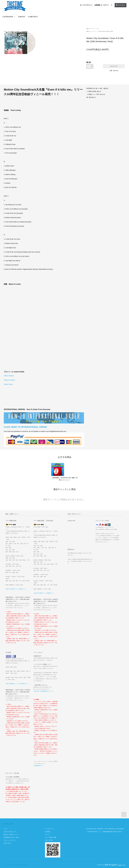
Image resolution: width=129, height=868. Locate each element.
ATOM (51, 840)
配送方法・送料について (11, 834)
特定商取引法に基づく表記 (11, 837)
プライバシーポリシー (10, 840)
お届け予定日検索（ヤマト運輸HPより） (16, 589)
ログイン (106, 5)
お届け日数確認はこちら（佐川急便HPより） (17, 684)
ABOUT (22, 17)
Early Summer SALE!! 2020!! (106, 31)
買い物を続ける (91, 97)
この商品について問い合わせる (96, 94)
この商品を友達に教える (94, 91)
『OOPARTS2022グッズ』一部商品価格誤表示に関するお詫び (104, 832)
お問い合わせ (8, 843)
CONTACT (33, 17)
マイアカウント (88, 5)
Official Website (9, 376)
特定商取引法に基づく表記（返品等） (98, 88)
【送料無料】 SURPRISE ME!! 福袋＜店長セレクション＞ (65, 479)
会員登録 (97, 5)
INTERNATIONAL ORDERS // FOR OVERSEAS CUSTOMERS (105, 829)
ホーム (6, 829)
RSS (46, 840)
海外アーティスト (91, 29)
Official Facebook (9, 380)
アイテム (120, 5)
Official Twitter (8, 384)
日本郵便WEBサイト (39, 766)
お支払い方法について (10, 832)
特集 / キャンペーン (92, 31)
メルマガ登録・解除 (51, 837)
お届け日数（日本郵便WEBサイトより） (44, 691)
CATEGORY (9, 17)
